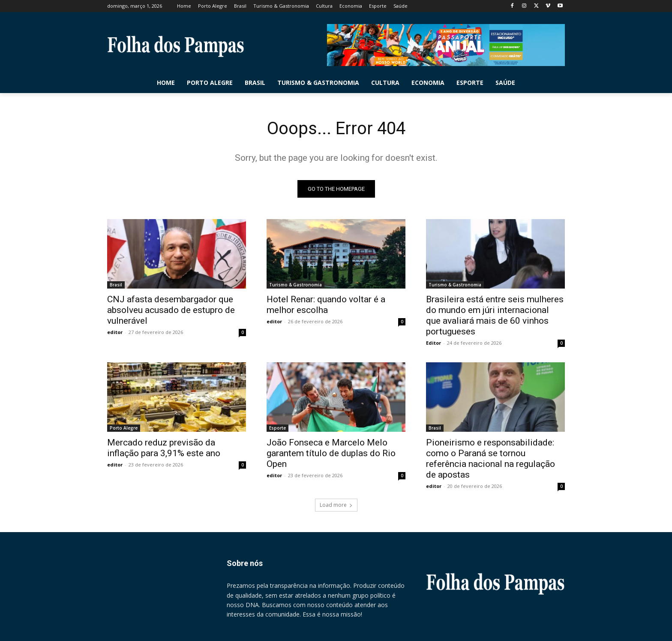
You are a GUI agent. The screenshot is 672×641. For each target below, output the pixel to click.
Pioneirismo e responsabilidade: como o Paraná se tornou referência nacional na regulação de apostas (490, 459)
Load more (336, 505)
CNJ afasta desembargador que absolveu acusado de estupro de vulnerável (171, 310)
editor (115, 332)
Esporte (277, 428)
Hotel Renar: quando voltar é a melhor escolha (326, 305)
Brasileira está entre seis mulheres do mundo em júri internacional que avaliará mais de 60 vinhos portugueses (495, 315)
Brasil (116, 285)
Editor (433, 343)
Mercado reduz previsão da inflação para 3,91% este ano (164, 448)
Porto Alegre (124, 428)
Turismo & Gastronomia (295, 285)
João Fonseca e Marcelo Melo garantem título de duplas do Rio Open (331, 453)
